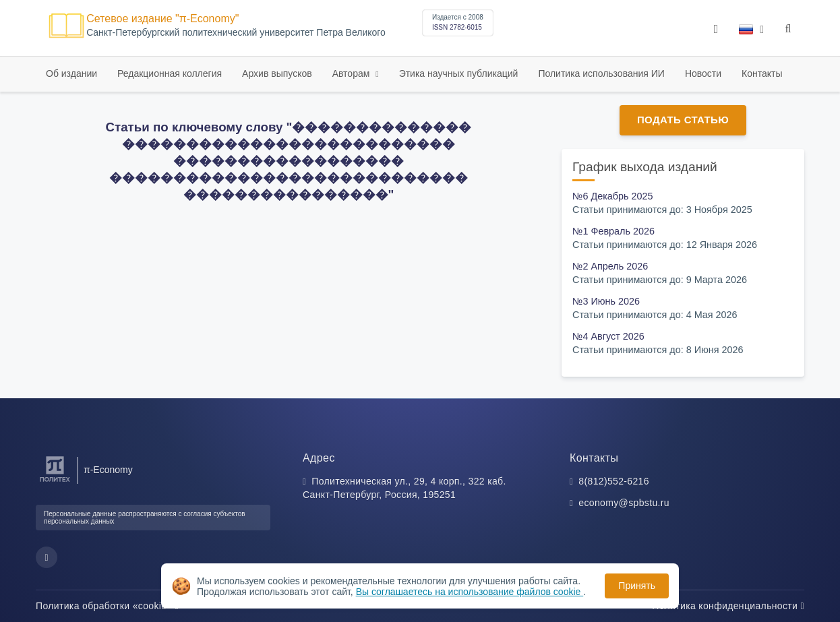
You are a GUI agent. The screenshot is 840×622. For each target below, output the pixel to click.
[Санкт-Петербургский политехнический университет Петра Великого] (55, 482)
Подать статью (683, 120)
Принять (637, 586)
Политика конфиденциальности (728, 606)
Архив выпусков (277, 73)
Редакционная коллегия (170, 73)
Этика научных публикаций (459, 73)
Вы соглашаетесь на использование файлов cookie (470, 592)
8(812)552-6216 (614, 481)
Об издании (71, 73)
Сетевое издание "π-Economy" (162, 19)
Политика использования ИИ (601, 73)
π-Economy (108, 470)
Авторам (353, 73)
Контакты (762, 73)
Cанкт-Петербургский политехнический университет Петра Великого (236, 33)
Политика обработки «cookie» (107, 606)
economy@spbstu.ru (624, 503)
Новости (703, 73)
